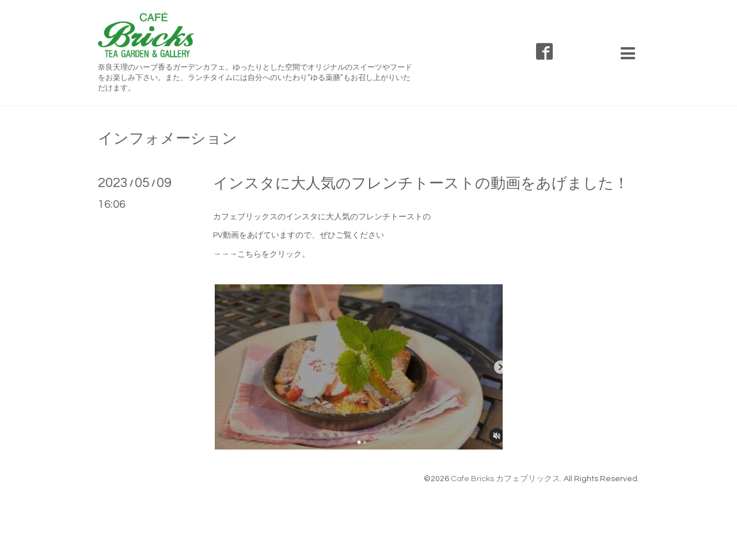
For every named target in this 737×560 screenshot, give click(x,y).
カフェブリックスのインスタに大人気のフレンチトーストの (322, 217)
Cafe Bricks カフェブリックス (506, 479)
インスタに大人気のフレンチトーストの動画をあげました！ (421, 184)
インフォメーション (168, 139)
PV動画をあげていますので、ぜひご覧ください (299, 235)
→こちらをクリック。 (269, 254)
